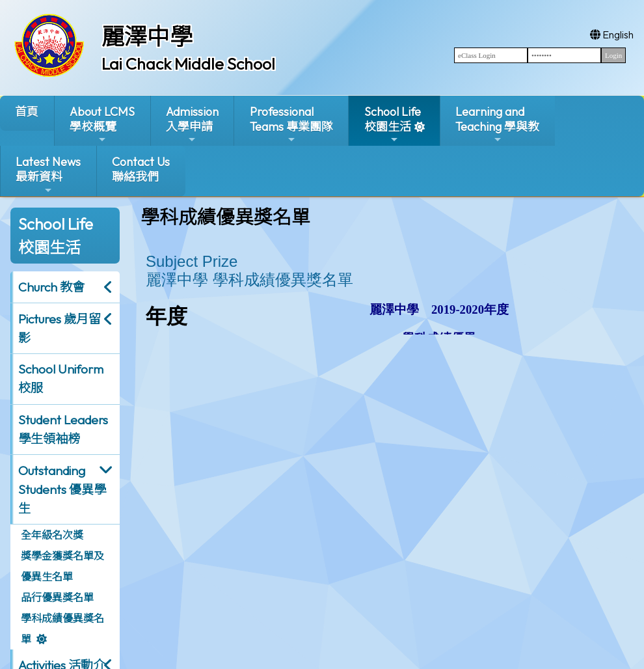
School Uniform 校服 (61, 378)
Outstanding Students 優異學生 (62, 489)
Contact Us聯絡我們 (141, 169)
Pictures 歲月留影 (60, 328)
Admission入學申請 (192, 125)
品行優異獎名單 (57, 597)
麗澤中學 (147, 36)
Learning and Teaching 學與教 (497, 125)
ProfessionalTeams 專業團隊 (291, 125)
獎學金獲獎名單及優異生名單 (62, 566)
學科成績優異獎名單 (62, 629)
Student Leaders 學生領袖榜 (63, 429)
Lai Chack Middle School (188, 64)
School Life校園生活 (393, 125)
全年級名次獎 (52, 535)
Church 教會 (51, 287)
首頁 (27, 112)
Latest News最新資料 (48, 175)
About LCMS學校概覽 (102, 125)
